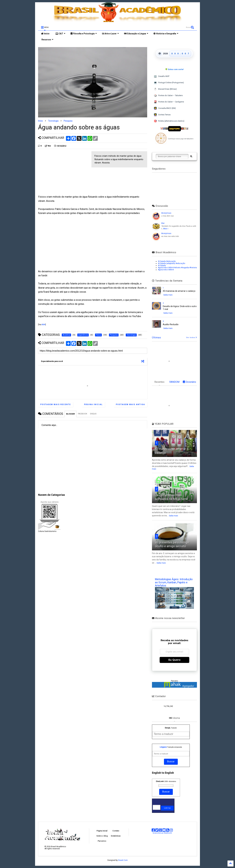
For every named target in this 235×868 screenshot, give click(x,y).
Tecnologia (53, 121)
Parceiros (102, 841)
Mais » (166, 229)
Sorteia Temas (162, 115)
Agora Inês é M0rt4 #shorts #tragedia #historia (177, 268)
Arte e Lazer (110, 34)
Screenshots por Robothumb (162, 833)
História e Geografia (166, 34)
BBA (44, 324)
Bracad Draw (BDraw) (165, 89)
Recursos (47, 40)
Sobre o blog (102, 836)
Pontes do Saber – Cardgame (169, 102)
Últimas (156, 338)
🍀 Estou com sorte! (174, 69)
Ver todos (192, 338)
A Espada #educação (167, 261)
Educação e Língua (136, 34)
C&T (60, 34)
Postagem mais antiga (130, 404)
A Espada (162, 265)
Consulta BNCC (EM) (165, 108)
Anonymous (166, 213)
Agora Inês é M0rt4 (166, 270)
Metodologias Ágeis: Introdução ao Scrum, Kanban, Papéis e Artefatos (174, 582)
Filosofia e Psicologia (84, 34)
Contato (116, 831)
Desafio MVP (162, 76)
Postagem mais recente (56, 404)
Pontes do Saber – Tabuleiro (168, 96)
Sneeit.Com (123, 860)
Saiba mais (168, 295)
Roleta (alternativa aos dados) (169, 121)
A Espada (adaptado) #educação (172, 263)
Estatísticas (116, 836)
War (163, 223)
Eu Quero (174, 660)
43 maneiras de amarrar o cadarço (179, 291)
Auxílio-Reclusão (171, 324)
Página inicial (93, 404)
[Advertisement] (63, 172)
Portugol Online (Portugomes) (169, 83)
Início (45, 34)
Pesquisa (68, 121)
